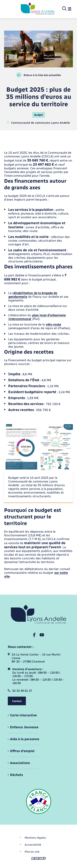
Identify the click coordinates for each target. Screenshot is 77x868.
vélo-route (53, 324)
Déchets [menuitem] (17, 775)
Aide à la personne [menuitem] (25, 739)
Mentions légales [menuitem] (35, 838)
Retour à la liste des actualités (38, 75)
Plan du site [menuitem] (32, 852)
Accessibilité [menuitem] (33, 845)
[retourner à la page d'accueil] (38, 9)
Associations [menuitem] (20, 763)
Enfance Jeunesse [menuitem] (24, 727)
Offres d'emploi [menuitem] (22, 751)
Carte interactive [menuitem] (23, 715)
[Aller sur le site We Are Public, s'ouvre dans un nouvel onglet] (39, 858)
